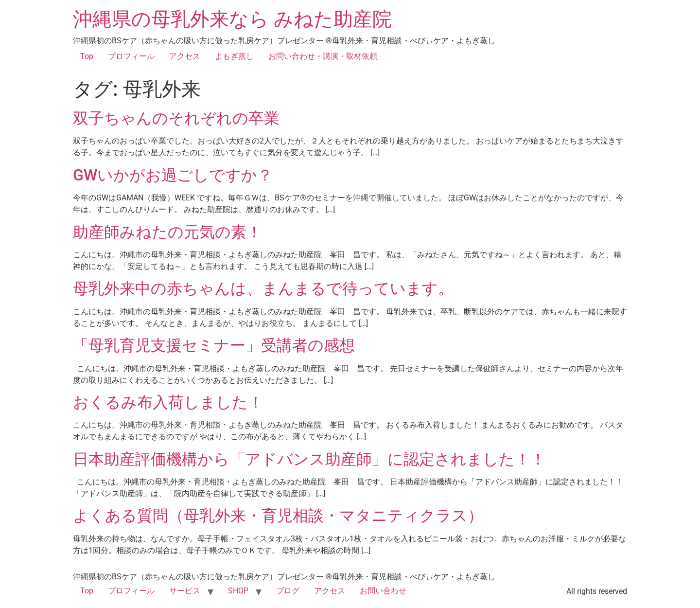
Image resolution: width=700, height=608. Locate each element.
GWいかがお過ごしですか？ (173, 175)
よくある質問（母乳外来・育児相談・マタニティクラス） (278, 516)
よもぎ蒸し (234, 56)
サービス (185, 591)
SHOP (238, 591)
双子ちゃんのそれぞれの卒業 (176, 118)
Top (87, 56)
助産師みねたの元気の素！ (167, 232)
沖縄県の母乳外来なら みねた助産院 (232, 19)
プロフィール (131, 56)
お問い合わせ (383, 591)
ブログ (288, 591)
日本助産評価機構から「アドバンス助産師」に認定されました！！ (309, 459)
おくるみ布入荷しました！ (168, 402)
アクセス (185, 56)
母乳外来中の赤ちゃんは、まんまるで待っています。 (263, 288)
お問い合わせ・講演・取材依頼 (323, 56)
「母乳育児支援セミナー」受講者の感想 (214, 345)
